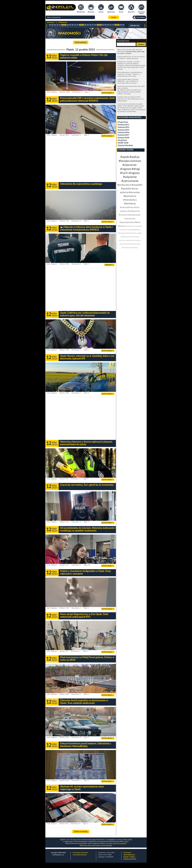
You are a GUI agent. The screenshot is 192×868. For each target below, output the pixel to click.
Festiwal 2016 (124, 133)
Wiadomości (63, 22)
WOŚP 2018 (123, 143)
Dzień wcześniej (81, 832)
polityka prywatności (120, 843)
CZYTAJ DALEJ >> (108, 93)
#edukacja (134, 248)
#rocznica (123, 215)
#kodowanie (126, 248)
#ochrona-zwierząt (126, 240)
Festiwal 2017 (124, 135)
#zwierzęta (136, 237)
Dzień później (81, 42)
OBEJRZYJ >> (109, 265)
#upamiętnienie (127, 222)
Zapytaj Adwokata (125, 145)
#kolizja (130, 233)
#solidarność (134, 211)
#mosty (121, 226)
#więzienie (130, 177)
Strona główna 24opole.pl (80, 853)
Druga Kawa (123, 122)
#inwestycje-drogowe (134, 226)
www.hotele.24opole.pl (80, 855)
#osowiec (123, 230)
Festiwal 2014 (124, 127)
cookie (126, 842)
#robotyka (137, 244)
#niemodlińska (127, 207)
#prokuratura (124, 185)
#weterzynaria (126, 237)
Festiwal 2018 (124, 138)
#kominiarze (130, 196)
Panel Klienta (127, 853)
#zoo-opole (137, 233)
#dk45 (137, 222)
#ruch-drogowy (130, 173)
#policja (135, 157)
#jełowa (137, 230)
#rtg (131, 244)
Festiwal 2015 (124, 130)
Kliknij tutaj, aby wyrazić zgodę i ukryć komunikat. (96, 845)
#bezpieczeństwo (130, 161)
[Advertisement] (81, 161)
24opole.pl (51, 22)
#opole (125, 157)
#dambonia (130, 204)
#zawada (130, 230)
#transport (122, 233)
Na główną (122, 140)
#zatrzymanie (130, 181)
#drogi (136, 169)
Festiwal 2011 (124, 125)
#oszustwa (134, 192)
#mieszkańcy (130, 200)
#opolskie (126, 189)
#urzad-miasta (125, 244)
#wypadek (137, 185)
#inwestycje (137, 240)
